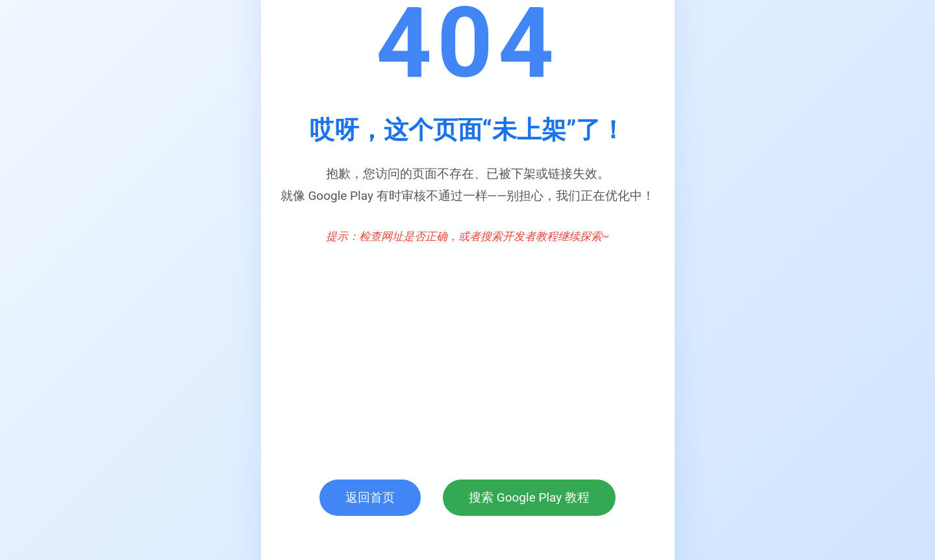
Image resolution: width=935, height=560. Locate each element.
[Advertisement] (468, 356)
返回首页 (370, 497)
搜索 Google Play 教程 (529, 497)
